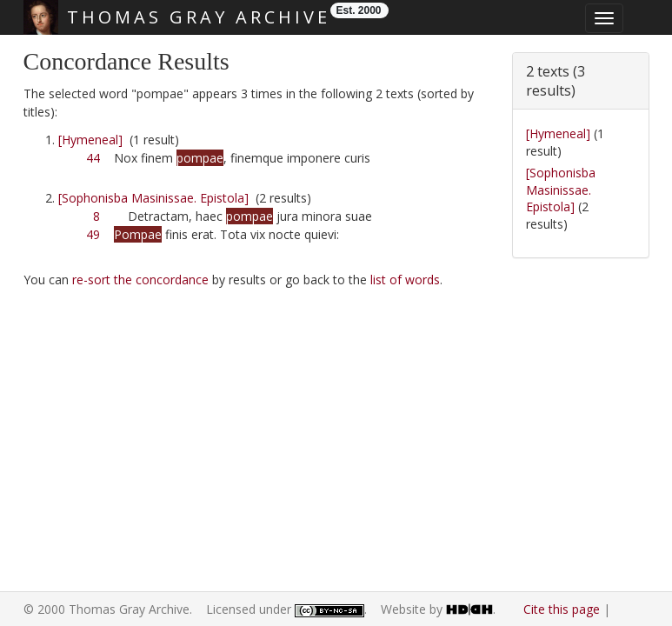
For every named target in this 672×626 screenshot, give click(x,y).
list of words (405, 280)
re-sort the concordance (140, 280)
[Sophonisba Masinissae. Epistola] (153, 198)
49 (93, 234)
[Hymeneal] (90, 140)
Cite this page (562, 609)
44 (93, 158)
